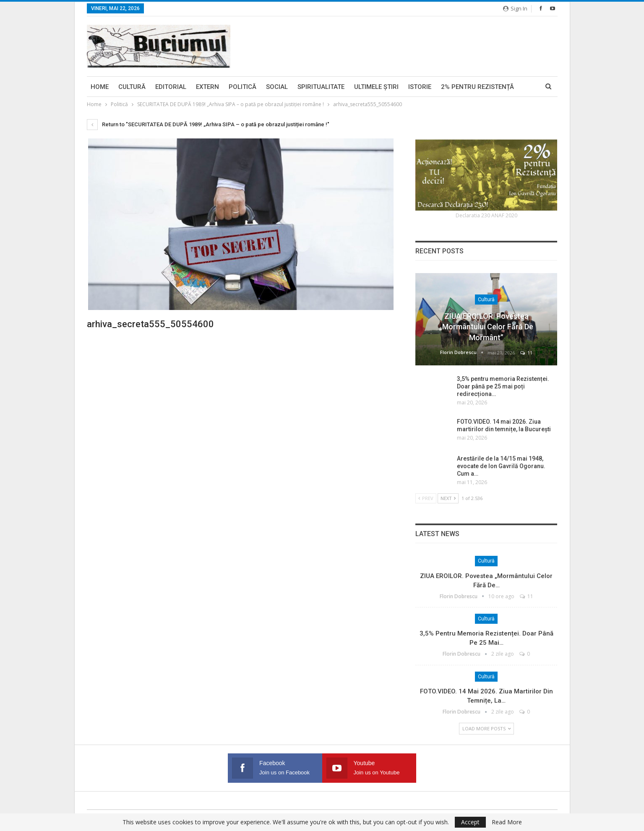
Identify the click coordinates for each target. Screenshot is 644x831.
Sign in (515, 8)
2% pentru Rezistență (477, 87)
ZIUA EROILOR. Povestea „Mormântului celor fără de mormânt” (486, 327)
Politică (242, 87)
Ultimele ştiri (376, 87)
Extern (207, 87)
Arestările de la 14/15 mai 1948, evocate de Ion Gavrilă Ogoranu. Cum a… (501, 466)
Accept (470, 822)
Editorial (171, 87)
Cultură (132, 87)
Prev (426, 498)
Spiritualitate (321, 87)
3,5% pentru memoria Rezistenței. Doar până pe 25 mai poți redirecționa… (503, 386)
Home (100, 87)
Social (277, 87)
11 (526, 353)
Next (448, 498)
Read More (507, 822)
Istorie (420, 87)
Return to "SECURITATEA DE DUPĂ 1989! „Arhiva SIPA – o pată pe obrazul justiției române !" (208, 124)
